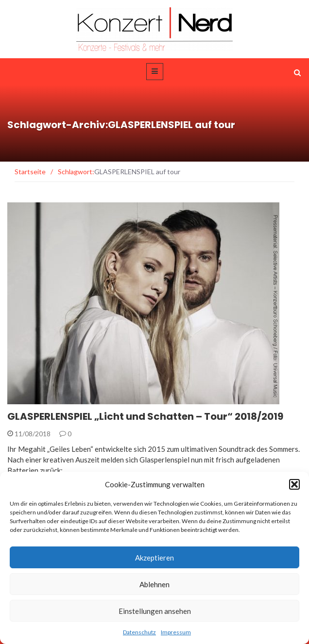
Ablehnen (154, 584)
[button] (294, 484)
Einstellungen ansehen (155, 611)
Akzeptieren (154, 558)
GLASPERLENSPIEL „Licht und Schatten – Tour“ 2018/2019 (145, 416)
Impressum (176, 632)
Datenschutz (139, 632)
